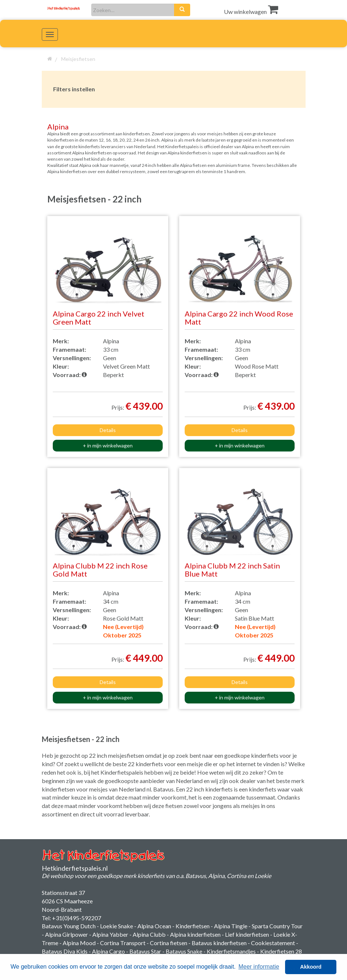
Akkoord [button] (311, 967)
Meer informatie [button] (259, 967)
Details (108, 430)
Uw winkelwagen (251, 12)
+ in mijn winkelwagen (108, 445)
